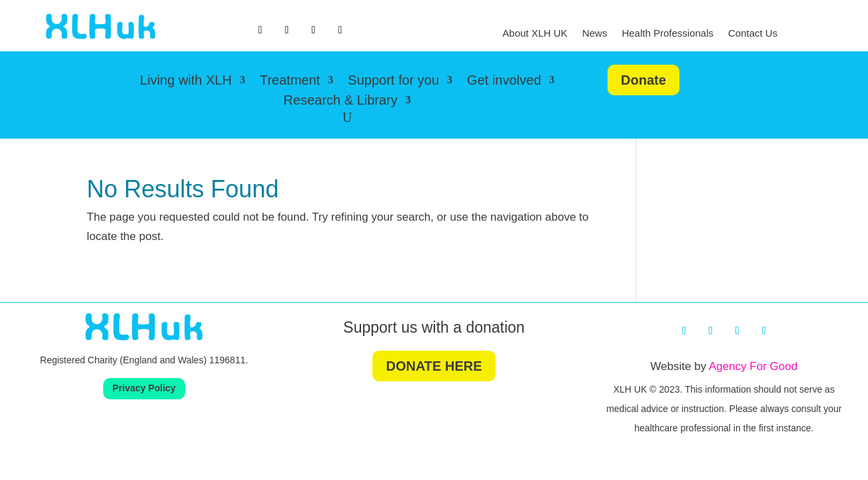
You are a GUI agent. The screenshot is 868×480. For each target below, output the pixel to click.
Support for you (393, 81)
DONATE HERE (434, 366)
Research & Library (341, 101)
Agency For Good (753, 366)
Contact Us (753, 34)
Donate (644, 80)
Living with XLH (186, 81)
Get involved (504, 81)
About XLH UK (535, 34)
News (595, 34)
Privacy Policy (144, 388)
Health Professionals (667, 34)
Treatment (290, 81)
